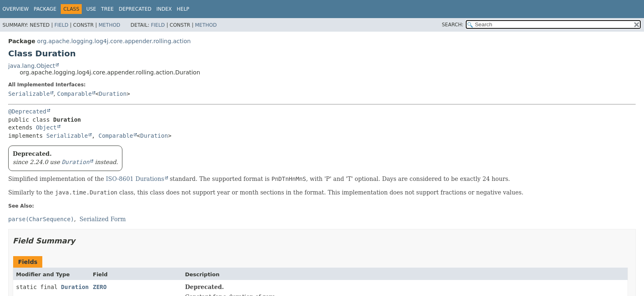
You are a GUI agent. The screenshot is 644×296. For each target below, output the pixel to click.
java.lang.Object (32, 66)
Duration (113, 94)
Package (45, 9)
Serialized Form (103, 219)
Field (61, 25)
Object (46, 127)
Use (91, 9)
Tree (107, 9)
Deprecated (135, 9)
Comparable (74, 94)
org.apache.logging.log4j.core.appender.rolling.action (114, 41)
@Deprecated (27, 111)
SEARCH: (453, 25)
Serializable (29, 94)
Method (109, 25)
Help (183, 9)
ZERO (100, 287)
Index (164, 9)
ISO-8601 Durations (135, 179)
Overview (16, 9)
